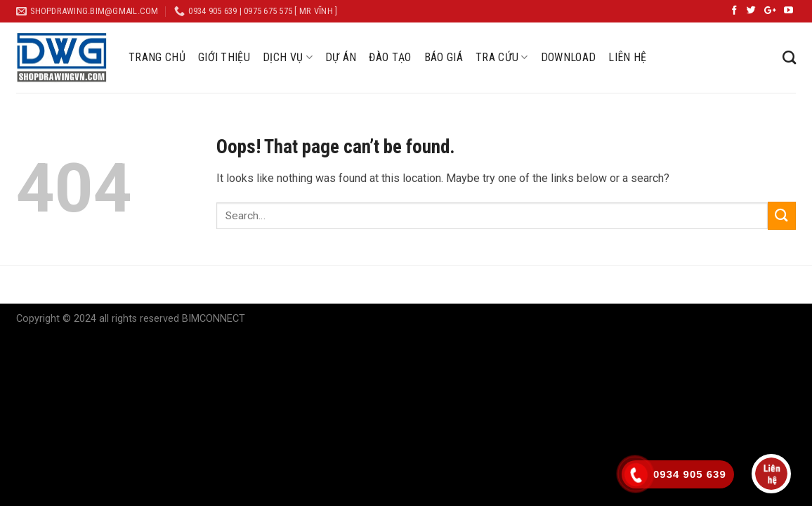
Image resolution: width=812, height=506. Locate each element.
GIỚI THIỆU (224, 57)
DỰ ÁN (341, 57)
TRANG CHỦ (157, 57)
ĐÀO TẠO (390, 57)
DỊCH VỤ (288, 58)
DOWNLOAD (569, 57)
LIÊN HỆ (627, 57)
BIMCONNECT (214, 319)
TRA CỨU (502, 58)
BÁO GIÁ (444, 57)
